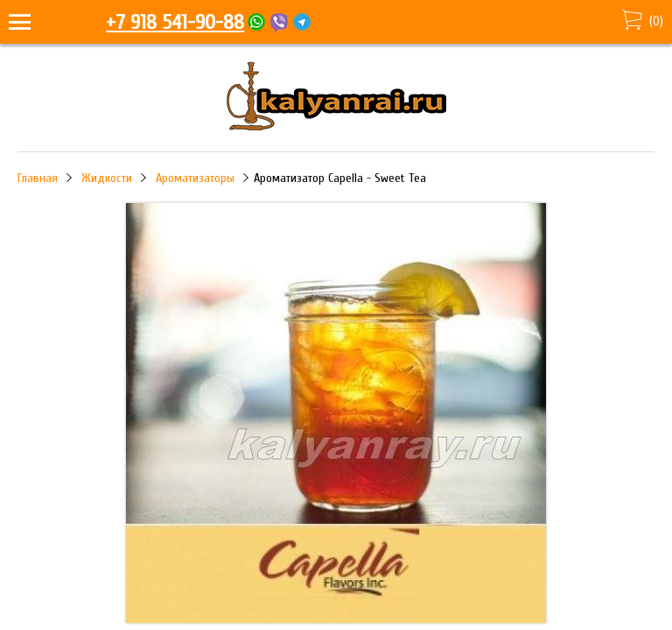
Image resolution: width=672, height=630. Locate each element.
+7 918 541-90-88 (175, 22)
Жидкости (107, 178)
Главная (38, 178)
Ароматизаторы (195, 178)
